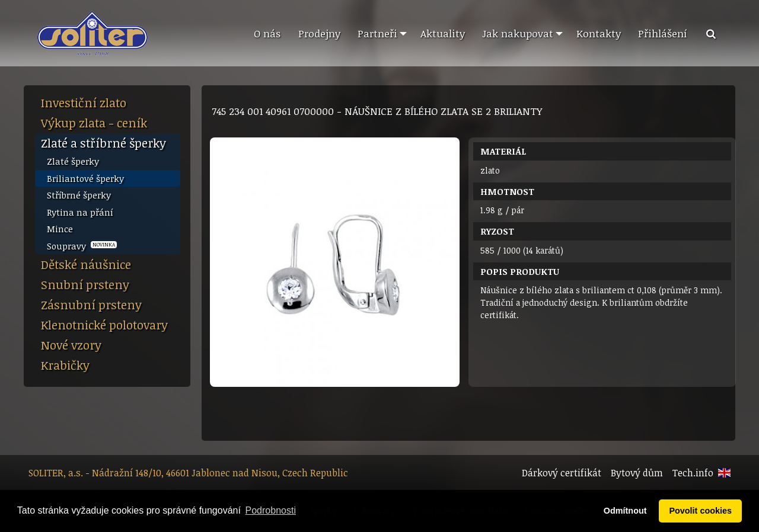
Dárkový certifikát (562, 473)
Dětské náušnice (86, 264)
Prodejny (319, 33)
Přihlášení (663, 33)
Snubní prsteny (85, 284)
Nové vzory (71, 345)
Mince (60, 229)
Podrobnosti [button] (271, 510)
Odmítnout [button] (625, 511)
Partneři (377, 33)
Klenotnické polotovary (104, 325)
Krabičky (65, 365)
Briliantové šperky (85, 178)
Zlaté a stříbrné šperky (103, 143)
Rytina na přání (80, 212)
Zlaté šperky (73, 161)
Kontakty (599, 33)
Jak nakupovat (518, 33)
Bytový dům (637, 473)
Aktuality (443, 33)
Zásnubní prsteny (91, 305)
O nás (267, 33)
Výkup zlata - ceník (94, 123)
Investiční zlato (84, 102)
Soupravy (82, 246)
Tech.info (693, 473)
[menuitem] (267, 34)
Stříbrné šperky (79, 195)
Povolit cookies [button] (700, 511)
